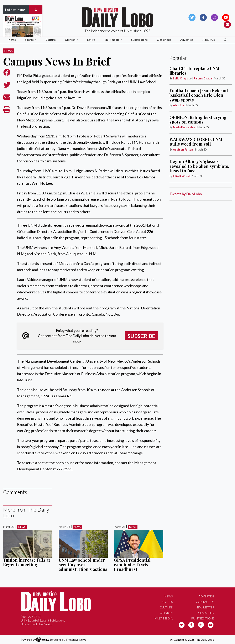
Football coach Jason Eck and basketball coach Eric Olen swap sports (199, 95)
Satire (91, 40)
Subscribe (141, 336)
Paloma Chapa (203, 78)
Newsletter (205, 607)
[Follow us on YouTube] (226, 17)
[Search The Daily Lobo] (225, 40)
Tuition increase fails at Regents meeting (27, 562)
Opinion (166, 613)
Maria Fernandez (184, 127)
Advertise (187, 40)
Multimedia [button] (112, 40)
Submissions (139, 40)
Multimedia (164, 618)
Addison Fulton (183, 150)
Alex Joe (179, 105)
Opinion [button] (70, 40)
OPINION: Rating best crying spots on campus (198, 119)
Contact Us (205, 602)
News (12, 40)
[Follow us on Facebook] (203, 17)
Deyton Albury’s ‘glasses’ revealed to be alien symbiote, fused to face (199, 166)
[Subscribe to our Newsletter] (227, 24)
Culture (51, 40)
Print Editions (203, 618)
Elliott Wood (181, 176)
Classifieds (164, 40)
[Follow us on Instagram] (215, 17)
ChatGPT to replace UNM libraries (194, 71)
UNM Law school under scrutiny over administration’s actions (83, 565)
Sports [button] (30, 40)
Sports (167, 602)
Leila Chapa (181, 78)
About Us (209, 40)
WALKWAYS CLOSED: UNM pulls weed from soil (196, 142)
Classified (206, 613)
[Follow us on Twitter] (192, 17)
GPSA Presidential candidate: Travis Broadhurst (132, 565)
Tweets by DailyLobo (186, 194)
